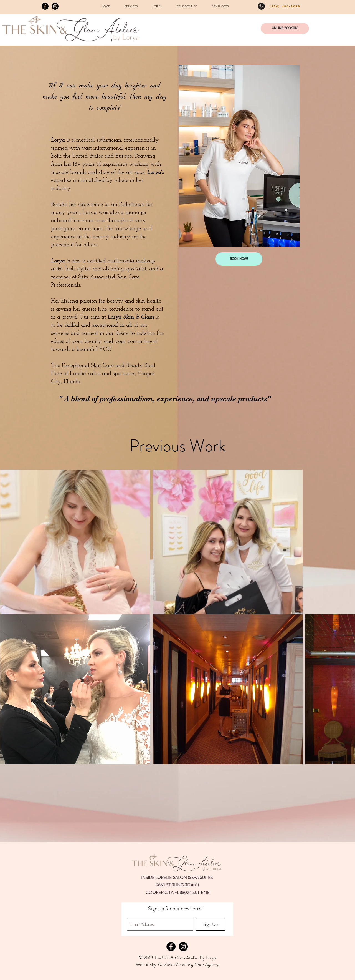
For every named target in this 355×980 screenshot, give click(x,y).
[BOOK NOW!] (239, 259)
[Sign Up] (211, 924)
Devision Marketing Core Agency (188, 964)
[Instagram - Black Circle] (55, 6)
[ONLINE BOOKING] (285, 28)
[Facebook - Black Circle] (45, 6)
